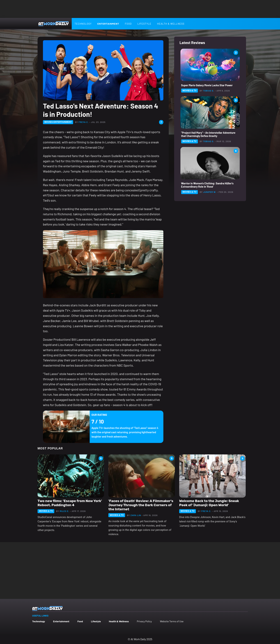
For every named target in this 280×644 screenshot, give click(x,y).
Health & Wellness (171, 24)
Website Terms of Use (172, 621)
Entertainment (108, 24)
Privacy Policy (144, 621)
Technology (83, 24)
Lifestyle (144, 24)
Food (128, 24)
